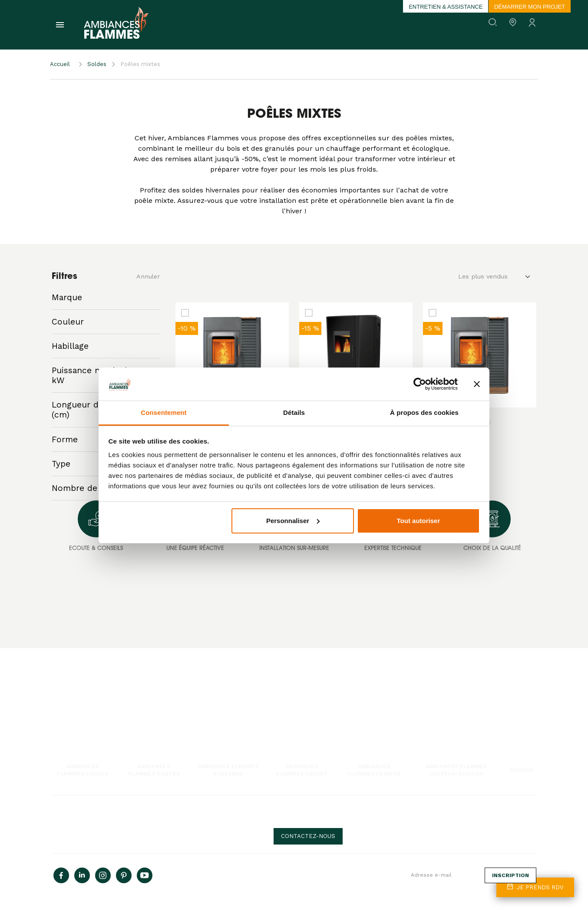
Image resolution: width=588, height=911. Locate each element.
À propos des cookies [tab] (424, 412)
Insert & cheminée (74, 708)
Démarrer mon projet (530, 7)
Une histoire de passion (451, 689)
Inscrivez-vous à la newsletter (357, 872)
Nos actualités (316, 689)
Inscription (510, 875)
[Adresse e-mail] (444, 875)
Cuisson (61, 727)
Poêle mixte (65, 717)
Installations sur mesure (204, 698)
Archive (522, 770)
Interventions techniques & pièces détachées (229, 717)
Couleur (68, 322)
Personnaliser (293, 521)
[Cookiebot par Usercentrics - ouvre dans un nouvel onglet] (420, 384)
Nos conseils (314, 698)
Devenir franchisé (444, 717)
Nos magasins (440, 708)
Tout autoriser (419, 521)
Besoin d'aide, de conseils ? (380, 816)
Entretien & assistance (446, 7)
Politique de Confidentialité (215, 820)
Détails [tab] (294, 412)
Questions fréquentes (325, 708)
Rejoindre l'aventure (447, 698)
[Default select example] (497, 277)
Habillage (70, 346)
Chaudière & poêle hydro (81, 736)
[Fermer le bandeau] (477, 384)
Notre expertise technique (206, 689)
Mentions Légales (73, 827)
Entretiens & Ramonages (205, 708)
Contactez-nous (308, 836)
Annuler (148, 276)
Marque (67, 297)
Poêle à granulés (71, 689)
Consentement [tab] (164, 412)
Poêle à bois (66, 698)
